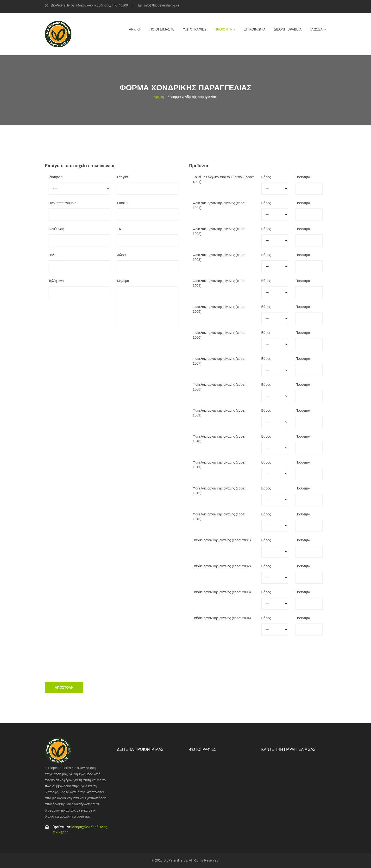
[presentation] (82, 660)
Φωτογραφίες (195, 29)
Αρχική (135, 29)
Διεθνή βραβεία (288, 29)
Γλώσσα (316, 29)
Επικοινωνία (255, 29)
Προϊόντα (223, 29)
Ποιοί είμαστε (162, 29)
